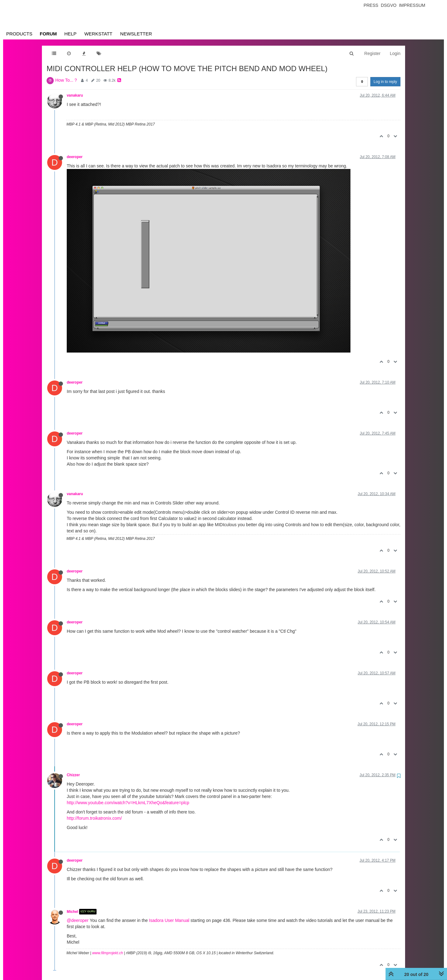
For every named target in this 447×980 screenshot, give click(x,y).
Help (70, 34)
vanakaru (75, 95)
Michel (72, 912)
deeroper (75, 157)
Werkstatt (98, 34)
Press (371, 5)
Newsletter (136, 34)
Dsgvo (389, 5)
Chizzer (73, 775)
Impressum (412, 5)
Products (19, 34)
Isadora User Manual (169, 920)
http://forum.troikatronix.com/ (94, 818)
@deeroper (78, 920)
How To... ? (66, 80)
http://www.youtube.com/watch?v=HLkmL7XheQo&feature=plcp (128, 803)
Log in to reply (385, 82)
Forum (48, 34)
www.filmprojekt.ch (108, 953)
